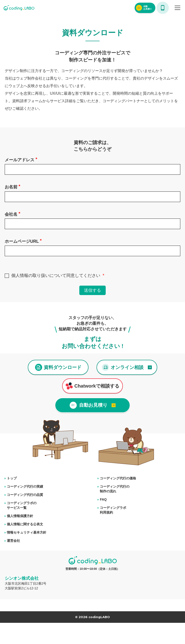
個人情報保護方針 (20, 516)
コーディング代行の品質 (25, 495)
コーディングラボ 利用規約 (113, 510)
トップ (12, 478)
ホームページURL (23, 241)
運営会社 (13, 541)
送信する (92, 290)
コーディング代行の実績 (25, 486)
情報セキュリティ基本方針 (27, 532)
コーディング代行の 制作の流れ (115, 489)
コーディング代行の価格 (118, 478)
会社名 (12, 214)
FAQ (103, 499)
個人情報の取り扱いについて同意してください (56, 275)
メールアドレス (21, 160)
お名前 (12, 187)
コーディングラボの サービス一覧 (22, 505)
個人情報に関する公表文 (25, 524)
